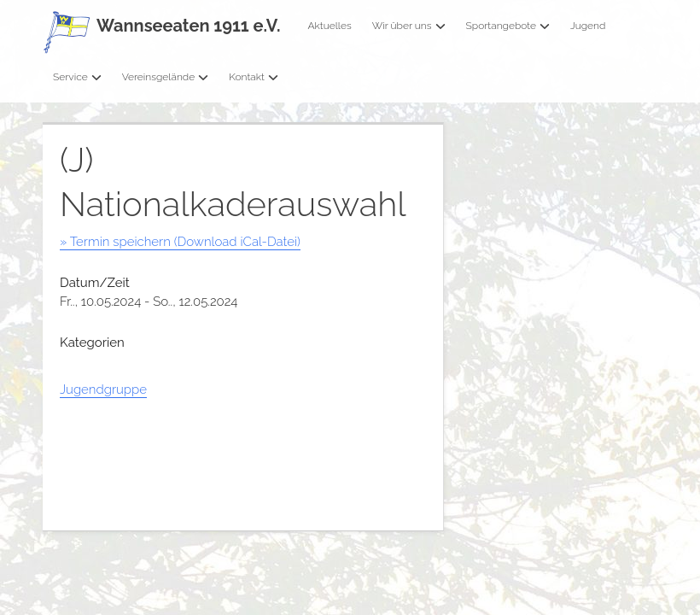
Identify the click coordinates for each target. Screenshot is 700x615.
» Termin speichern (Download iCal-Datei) (180, 242)
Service (77, 77)
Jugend (588, 26)
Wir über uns (409, 26)
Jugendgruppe (103, 389)
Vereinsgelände (166, 77)
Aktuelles (329, 26)
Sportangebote (508, 26)
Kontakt (254, 77)
